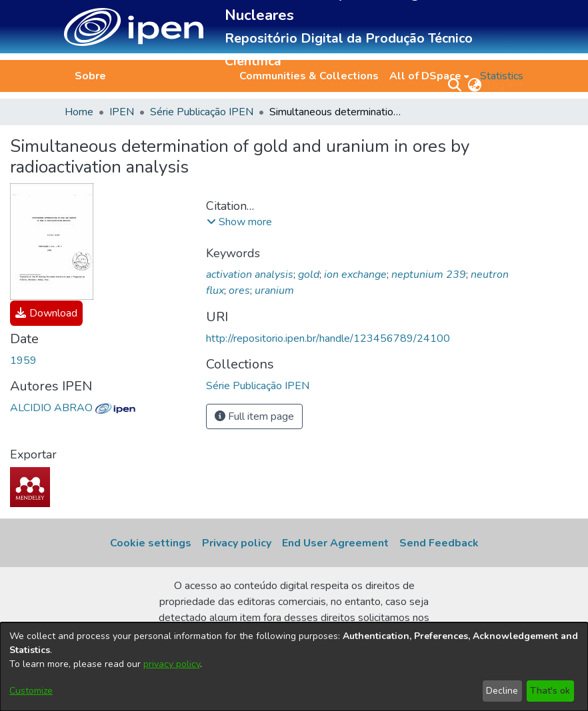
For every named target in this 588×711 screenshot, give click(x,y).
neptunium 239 (429, 275)
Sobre (90, 76)
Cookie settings (151, 543)
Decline (502, 691)
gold (309, 275)
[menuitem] (429, 76)
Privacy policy (237, 543)
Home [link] (79, 112)
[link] (46, 313)
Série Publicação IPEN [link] (202, 112)
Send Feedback (439, 543)
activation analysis (250, 275)
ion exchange (355, 275)
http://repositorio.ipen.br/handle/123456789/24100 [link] (328, 339)
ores (239, 291)
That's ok (550, 691)
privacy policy (172, 664)
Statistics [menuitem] (502, 76)
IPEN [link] (122, 112)
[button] (134, 27)
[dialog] (294, 667)
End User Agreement (335, 543)
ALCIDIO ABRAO (73, 408)
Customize (31, 691)
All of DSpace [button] (425, 76)
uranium (274, 291)
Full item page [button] (254, 416)
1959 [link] (23, 360)
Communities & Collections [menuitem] (309, 76)
